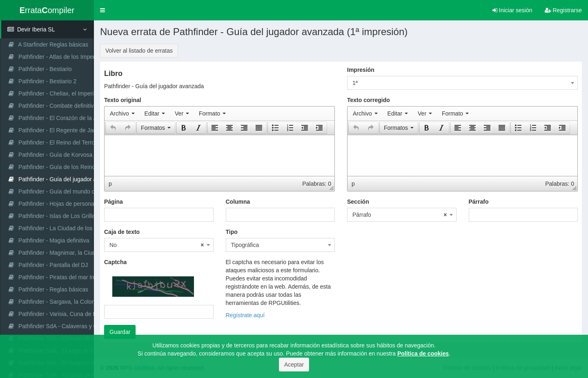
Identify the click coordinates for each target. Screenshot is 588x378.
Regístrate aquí (245, 315)
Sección (358, 202)
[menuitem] (122, 113)
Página (114, 202)
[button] (102, 10)
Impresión (361, 70)
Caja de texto (122, 232)
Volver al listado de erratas (139, 51)
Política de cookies (423, 354)
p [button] (110, 184)
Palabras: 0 (317, 184)
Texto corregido (369, 100)
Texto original (123, 100)
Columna (238, 202)
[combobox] (462, 83)
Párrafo (479, 202)
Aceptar (294, 365)
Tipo (232, 232)
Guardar (120, 332)
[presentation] (122, 113)
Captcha (115, 262)
